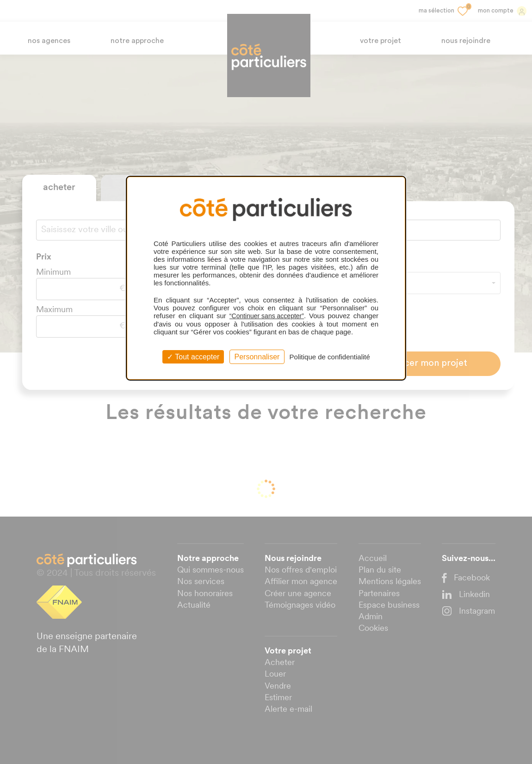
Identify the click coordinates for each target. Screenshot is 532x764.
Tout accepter (193, 357)
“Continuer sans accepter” (267, 316)
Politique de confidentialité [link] (330, 357)
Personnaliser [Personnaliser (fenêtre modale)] (257, 357)
